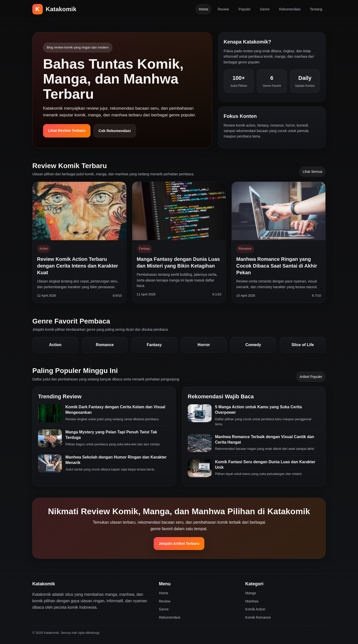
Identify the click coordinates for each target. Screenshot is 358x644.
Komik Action (255, 609)
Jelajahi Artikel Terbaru (179, 543)
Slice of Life (303, 345)
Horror (204, 345)
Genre (265, 9)
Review (223, 9)
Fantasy (154, 345)
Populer (244, 9)
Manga (251, 593)
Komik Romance (258, 617)
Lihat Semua (312, 172)
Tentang (316, 9)
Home (203, 9)
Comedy (253, 345)
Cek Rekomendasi (115, 131)
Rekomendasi (290, 9)
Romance (105, 345)
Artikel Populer (311, 377)
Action (55, 345)
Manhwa (252, 601)
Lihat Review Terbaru (67, 130)
